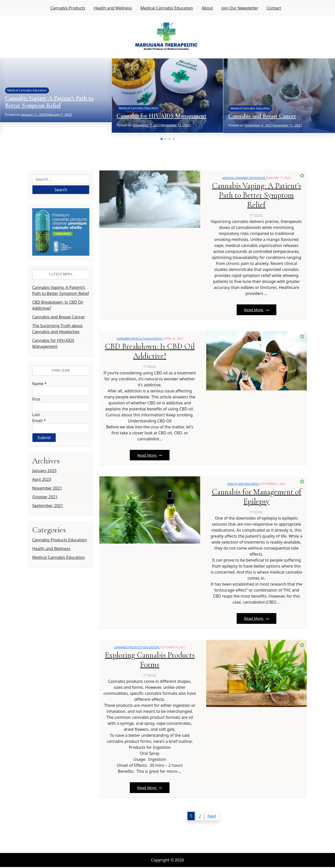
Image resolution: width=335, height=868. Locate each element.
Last (36, 415)
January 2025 (44, 471)
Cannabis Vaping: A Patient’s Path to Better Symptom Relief (49, 102)
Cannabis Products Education (60, 540)
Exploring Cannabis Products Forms (150, 661)
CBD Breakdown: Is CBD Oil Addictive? (58, 305)
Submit (44, 438)
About (207, 8)
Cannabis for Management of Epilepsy (256, 497)
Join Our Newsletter (240, 8)
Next (212, 817)
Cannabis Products (68, 8)
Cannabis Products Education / (140, 339)
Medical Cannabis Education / (245, 178)
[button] (162, 139)
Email (39, 421)
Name (39, 384)
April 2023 (42, 479)
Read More (256, 310)
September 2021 (48, 506)
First (36, 399)
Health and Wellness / (244, 484)
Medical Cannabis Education (167, 8)
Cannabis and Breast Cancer (262, 116)
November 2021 (47, 488)
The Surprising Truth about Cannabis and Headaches (57, 329)
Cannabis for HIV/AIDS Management (162, 116)
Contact (274, 8)
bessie (258, 215)
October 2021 (45, 497)
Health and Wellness (113, 8)
